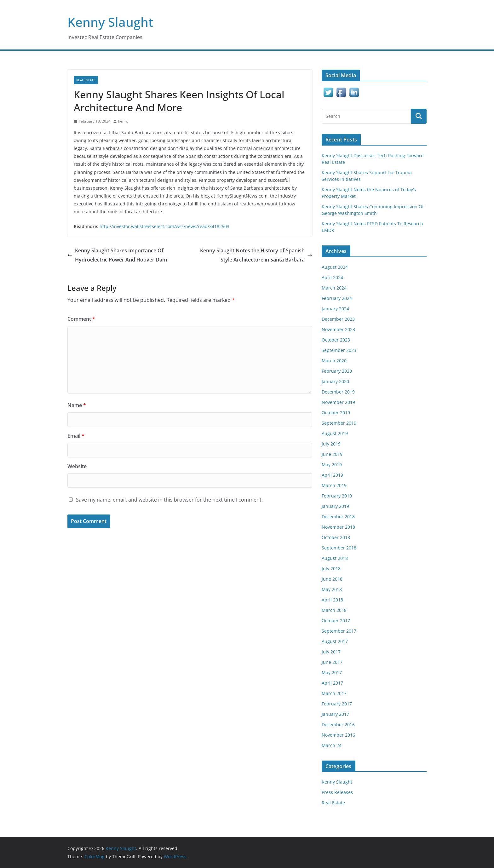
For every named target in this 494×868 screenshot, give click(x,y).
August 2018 (335, 558)
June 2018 (332, 579)
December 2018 (338, 517)
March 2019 (334, 485)
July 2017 (331, 652)
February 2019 (337, 496)
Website (77, 466)
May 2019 (332, 465)
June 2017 (332, 662)
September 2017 (339, 631)
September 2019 (339, 423)
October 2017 (336, 621)
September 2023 (339, 350)
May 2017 (332, 673)
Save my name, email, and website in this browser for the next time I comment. (169, 500)
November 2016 (338, 735)
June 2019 (332, 454)
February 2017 (337, 704)
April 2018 (332, 600)
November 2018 (338, 527)
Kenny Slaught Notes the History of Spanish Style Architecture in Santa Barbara (256, 255)
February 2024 (337, 298)
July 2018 (331, 569)
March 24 (332, 745)
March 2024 (334, 288)
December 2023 (338, 319)
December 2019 (338, 392)
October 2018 (336, 537)
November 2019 (338, 402)
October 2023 (336, 340)
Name (77, 405)
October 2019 (336, 413)
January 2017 (335, 714)
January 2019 (335, 506)
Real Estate (86, 80)
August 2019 (335, 433)
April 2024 (332, 277)
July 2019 (331, 444)
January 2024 (335, 309)
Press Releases (337, 792)
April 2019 (332, 475)
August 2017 (335, 641)
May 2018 (332, 589)
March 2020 (334, 361)
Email (76, 436)
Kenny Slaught (110, 22)
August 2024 (335, 267)
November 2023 (338, 329)
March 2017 (334, 693)
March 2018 (334, 610)
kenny (123, 121)
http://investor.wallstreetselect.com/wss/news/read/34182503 (165, 226)
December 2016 (338, 724)
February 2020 (337, 371)
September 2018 (339, 548)
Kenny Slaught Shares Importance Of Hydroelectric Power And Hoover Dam (117, 255)
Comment (81, 319)
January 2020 (335, 381)
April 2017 (332, 683)
